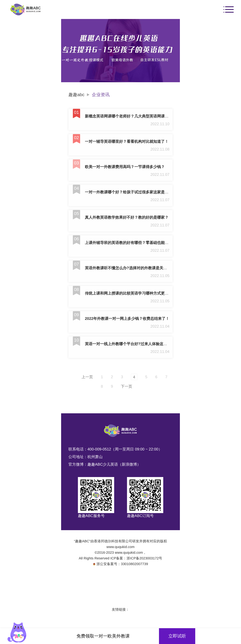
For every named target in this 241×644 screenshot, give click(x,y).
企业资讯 (101, 95)
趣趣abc (76, 95)
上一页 (87, 377)
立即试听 (177, 636)
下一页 (127, 386)
